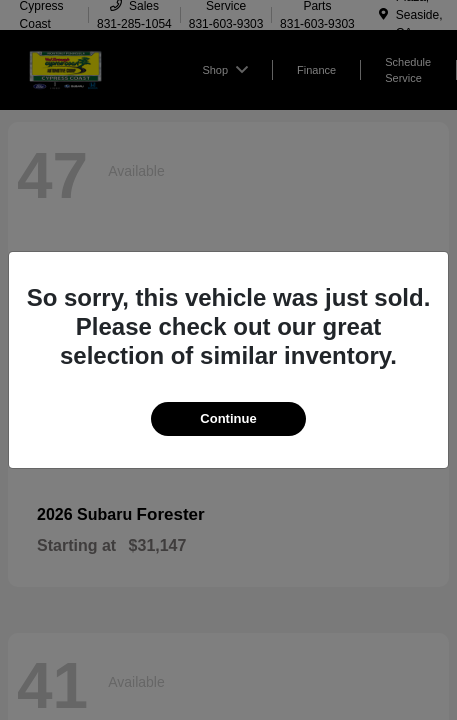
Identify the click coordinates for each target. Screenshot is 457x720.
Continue (228, 418)
